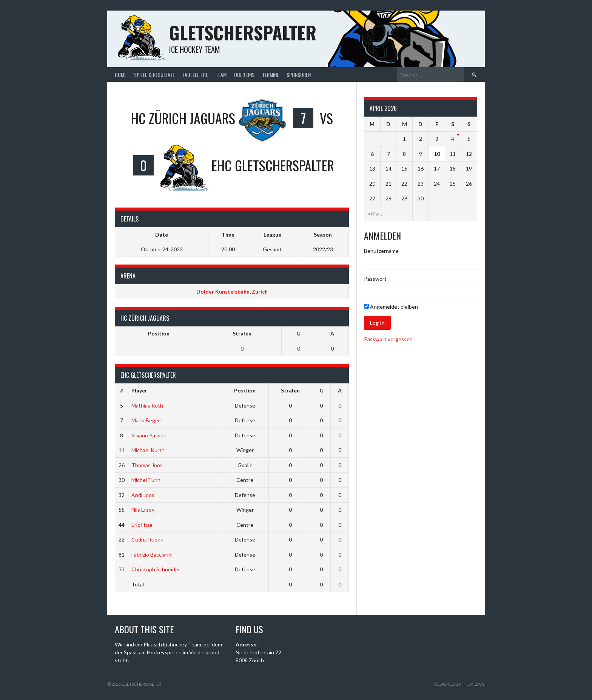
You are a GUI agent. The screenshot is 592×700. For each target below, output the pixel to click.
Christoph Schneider (156, 569)
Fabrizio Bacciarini (152, 555)
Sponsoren (299, 75)
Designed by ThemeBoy (459, 684)
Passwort (375, 279)
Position (159, 333)
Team (221, 75)
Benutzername (381, 251)
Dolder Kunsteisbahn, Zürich (232, 292)
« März (375, 213)
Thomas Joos (147, 465)
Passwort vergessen (388, 339)
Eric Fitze (142, 525)
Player (139, 390)
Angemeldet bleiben (391, 307)
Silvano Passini (149, 435)
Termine (271, 75)
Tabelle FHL (195, 75)
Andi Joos (143, 495)
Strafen (242, 333)
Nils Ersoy (143, 510)
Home (121, 75)
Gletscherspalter (243, 32)
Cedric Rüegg (147, 539)
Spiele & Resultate (154, 75)
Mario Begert (147, 420)
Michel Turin (146, 480)
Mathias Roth (147, 405)
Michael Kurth (148, 450)
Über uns (244, 75)
